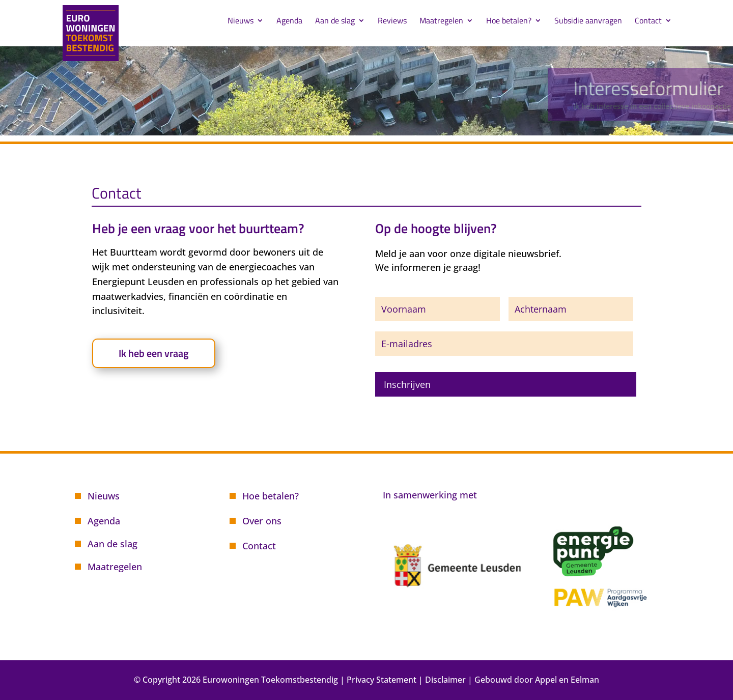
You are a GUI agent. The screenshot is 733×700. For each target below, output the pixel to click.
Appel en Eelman (567, 680)
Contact (648, 22)
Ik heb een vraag (154, 353)
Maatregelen (441, 22)
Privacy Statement (382, 680)
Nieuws (241, 22)
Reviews (392, 22)
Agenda (289, 22)
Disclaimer (445, 680)
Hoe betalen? (509, 22)
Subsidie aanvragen (588, 22)
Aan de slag (335, 22)
